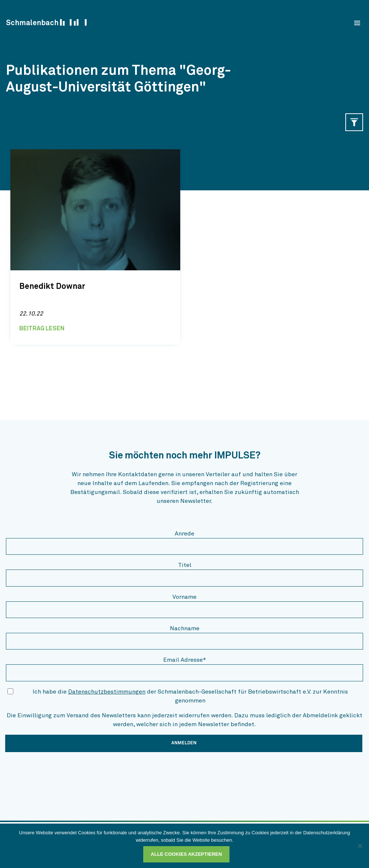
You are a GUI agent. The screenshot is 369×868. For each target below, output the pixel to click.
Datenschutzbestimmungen (107, 692)
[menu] (357, 23)
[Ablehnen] (360, 846)
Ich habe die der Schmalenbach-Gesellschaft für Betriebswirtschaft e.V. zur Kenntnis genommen (190, 696)
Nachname (185, 628)
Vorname (184, 597)
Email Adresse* (185, 660)
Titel (185, 565)
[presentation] (62, 772)
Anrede (184, 534)
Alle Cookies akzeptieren (186, 854)
